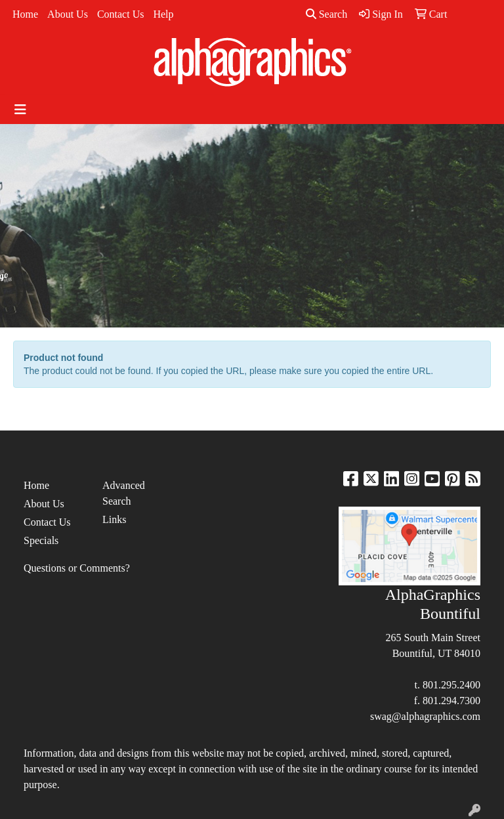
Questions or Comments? (77, 568)
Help (163, 14)
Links (114, 519)
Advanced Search (124, 493)
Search (327, 14)
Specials (41, 540)
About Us (68, 14)
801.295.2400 (451, 685)
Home (25, 14)
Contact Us (121, 14)
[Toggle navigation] (20, 110)
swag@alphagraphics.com (425, 716)
